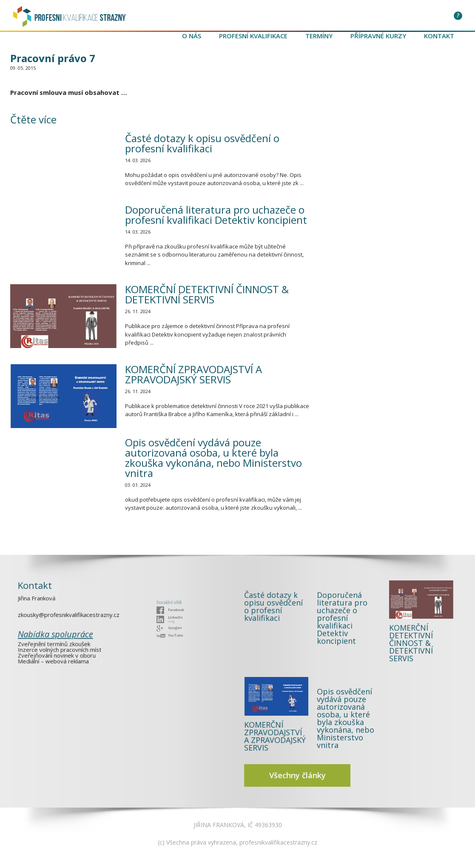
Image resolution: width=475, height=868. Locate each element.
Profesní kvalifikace (253, 36)
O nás (192, 36)
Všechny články (327, 724)
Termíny (319, 36)
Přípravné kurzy (378, 36)
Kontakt (439, 36)
